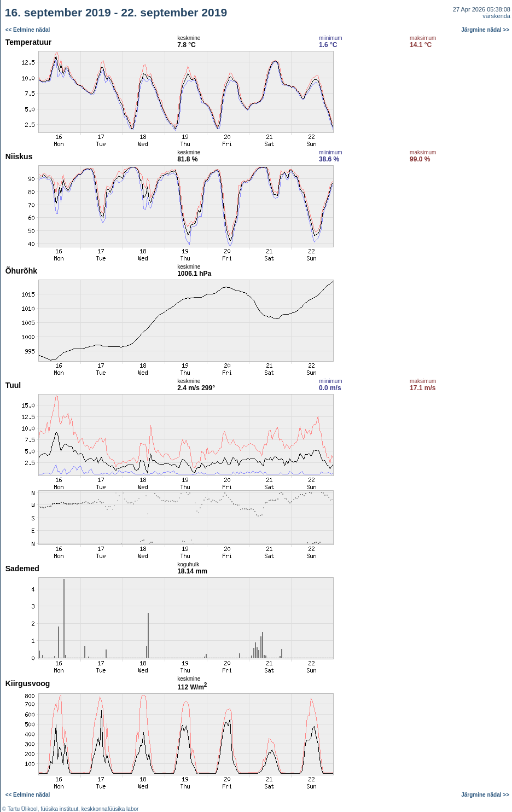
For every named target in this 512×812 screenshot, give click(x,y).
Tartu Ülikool (23, 809)
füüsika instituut (59, 809)
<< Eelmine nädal (28, 30)
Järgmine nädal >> (485, 30)
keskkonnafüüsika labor (110, 809)
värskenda (496, 16)
